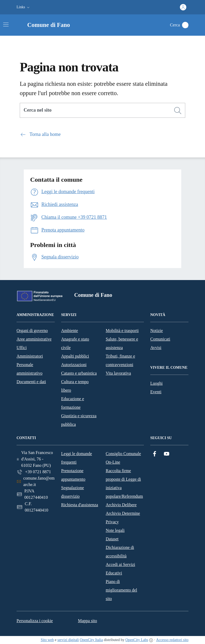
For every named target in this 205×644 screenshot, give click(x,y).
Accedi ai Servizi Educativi (120, 569)
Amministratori (30, 356)
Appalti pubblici (75, 356)
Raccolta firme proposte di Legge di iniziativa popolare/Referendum (124, 483)
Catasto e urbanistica (79, 373)
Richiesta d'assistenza (80, 505)
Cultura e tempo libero (75, 386)
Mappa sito (88, 621)
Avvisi (156, 348)
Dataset (112, 539)
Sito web (47, 640)
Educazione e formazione (73, 403)
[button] (24, 7)
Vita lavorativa (118, 373)
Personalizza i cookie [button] (35, 621)
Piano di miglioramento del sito (121, 590)
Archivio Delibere (121, 505)
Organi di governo (32, 331)
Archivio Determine (123, 513)
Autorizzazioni (74, 365)
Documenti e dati (31, 382)
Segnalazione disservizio (72, 492)
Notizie (157, 331)
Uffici (22, 348)
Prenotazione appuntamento (73, 475)
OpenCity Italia (91, 640)
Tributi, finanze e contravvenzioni (120, 360)
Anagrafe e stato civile (75, 343)
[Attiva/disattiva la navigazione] (6, 25)
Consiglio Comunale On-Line (123, 458)
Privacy (112, 522)
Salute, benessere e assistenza (122, 343)
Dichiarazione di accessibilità (120, 552)
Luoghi (156, 383)
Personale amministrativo (29, 369)
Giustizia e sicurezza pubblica (79, 420)
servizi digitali (68, 640)
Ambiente (70, 331)
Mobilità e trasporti (122, 331)
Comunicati (160, 339)
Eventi (156, 392)
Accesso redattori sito (172, 640)
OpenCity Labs (137, 640)
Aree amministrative (34, 339)
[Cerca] (178, 111)
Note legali (115, 530)
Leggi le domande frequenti (77, 458)
